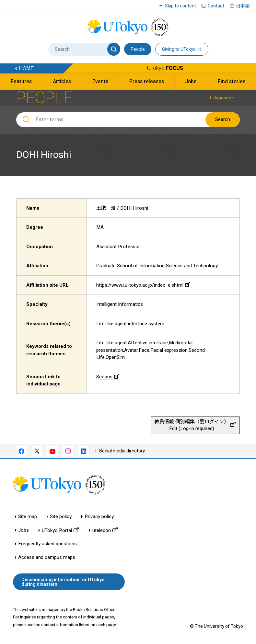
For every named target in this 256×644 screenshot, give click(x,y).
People (138, 49)
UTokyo (165, 68)
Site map (28, 517)
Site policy (61, 517)
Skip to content (180, 6)
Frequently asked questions (47, 544)
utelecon (105, 530)
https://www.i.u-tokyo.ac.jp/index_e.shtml (143, 285)
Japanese (224, 98)
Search (223, 119)
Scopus (108, 377)
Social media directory (122, 451)
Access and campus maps (47, 557)
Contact (216, 6)
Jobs (23, 530)
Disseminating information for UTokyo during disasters (63, 582)
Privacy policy (99, 517)
